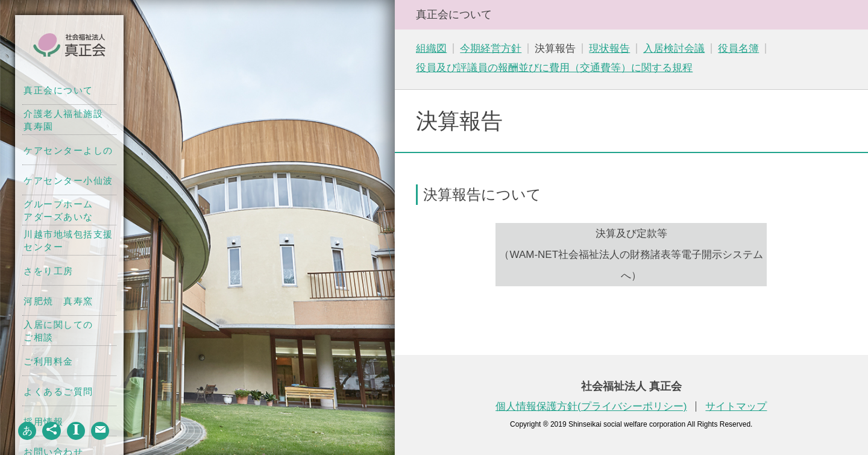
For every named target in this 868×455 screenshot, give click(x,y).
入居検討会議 (674, 49)
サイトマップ (736, 406)
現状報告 (609, 49)
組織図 (431, 49)
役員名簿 (738, 49)
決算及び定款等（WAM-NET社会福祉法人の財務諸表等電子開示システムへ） (631, 255)
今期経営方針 (491, 49)
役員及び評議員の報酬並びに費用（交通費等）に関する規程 (554, 68)
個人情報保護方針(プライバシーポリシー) (591, 406)
